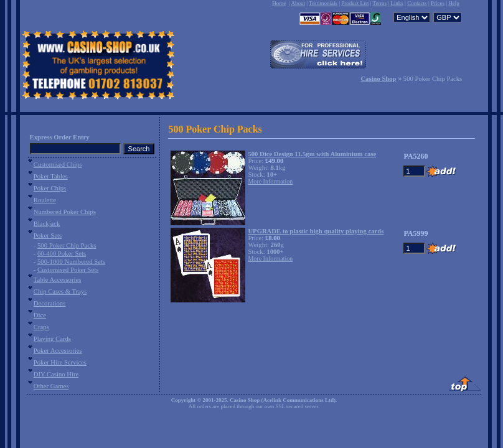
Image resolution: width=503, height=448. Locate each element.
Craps (41, 327)
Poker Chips (50, 188)
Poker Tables (51, 176)
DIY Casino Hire (56, 374)
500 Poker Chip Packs (67, 245)
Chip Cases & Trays (60, 292)
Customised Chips (58, 165)
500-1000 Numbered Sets (71, 262)
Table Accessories (57, 280)
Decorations (50, 303)
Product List (355, 3)
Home (279, 3)
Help (454, 3)
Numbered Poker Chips (65, 212)
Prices (438, 3)
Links (397, 3)
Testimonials (323, 3)
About (298, 3)
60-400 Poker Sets (62, 254)
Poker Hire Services (60, 362)
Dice (40, 315)
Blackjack (47, 224)
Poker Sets (48, 236)
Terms (380, 3)
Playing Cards (52, 339)
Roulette (45, 200)
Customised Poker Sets (68, 270)
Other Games (51, 386)
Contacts (417, 3)
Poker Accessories (58, 351)
